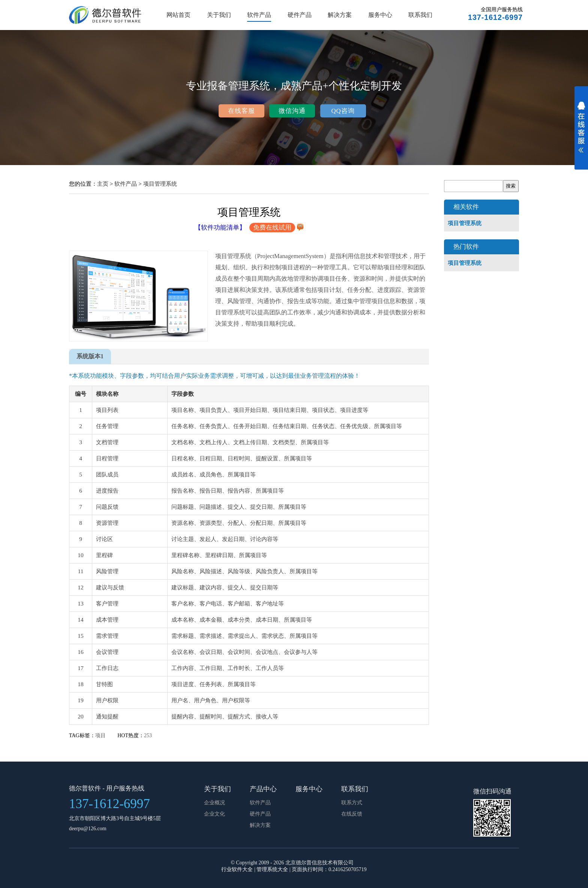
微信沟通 (292, 111)
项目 (101, 735)
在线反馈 (352, 814)
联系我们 (420, 15)
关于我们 (219, 15)
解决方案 (340, 15)
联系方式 (352, 803)
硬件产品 (300, 15)
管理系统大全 (272, 869)
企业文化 (214, 814)
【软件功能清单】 (220, 228)
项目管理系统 (160, 184)
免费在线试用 (272, 228)
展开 (581, 132)
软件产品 (259, 15)
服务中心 (380, 15)
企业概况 (214, 803)
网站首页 (178, 15)
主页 (103, 184)
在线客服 (241, 111)
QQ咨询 (343, 111)
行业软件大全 (237, 869)
